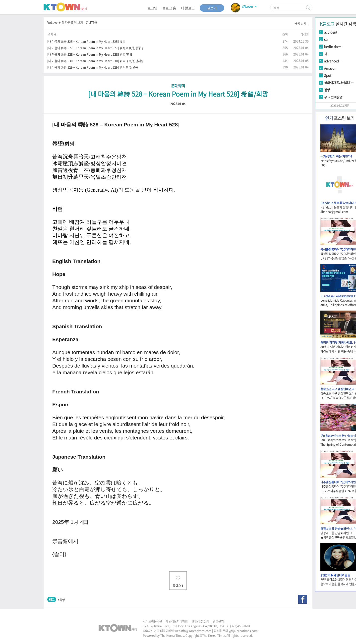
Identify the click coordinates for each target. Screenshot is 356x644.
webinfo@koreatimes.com (193, 631)
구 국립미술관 (333, 97)
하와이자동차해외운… (339, 82)
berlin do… (333, 46)
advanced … (333, 61)
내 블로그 (188, 8)
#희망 (61, 600)
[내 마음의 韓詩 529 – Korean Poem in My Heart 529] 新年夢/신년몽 (93, 67)
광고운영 (218, 621)
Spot (328, 75)
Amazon (330, 68)
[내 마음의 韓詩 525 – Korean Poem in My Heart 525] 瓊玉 (86, 41)
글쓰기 (212, 8)
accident (331, 32)
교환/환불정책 (200, 621)
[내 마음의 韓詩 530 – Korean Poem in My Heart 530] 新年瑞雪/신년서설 (95, 61)
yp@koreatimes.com (243, 631)
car (326, 39)
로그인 (152, 8)
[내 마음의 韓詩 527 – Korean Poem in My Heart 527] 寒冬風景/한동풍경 (95, 48)
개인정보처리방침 (177, 621)
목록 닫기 (302, 23)
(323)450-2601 (240, 626)
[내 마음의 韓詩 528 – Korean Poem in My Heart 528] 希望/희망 (90, 54)
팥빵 (327, 90)
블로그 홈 (169, 8)
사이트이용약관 (152, 621)
